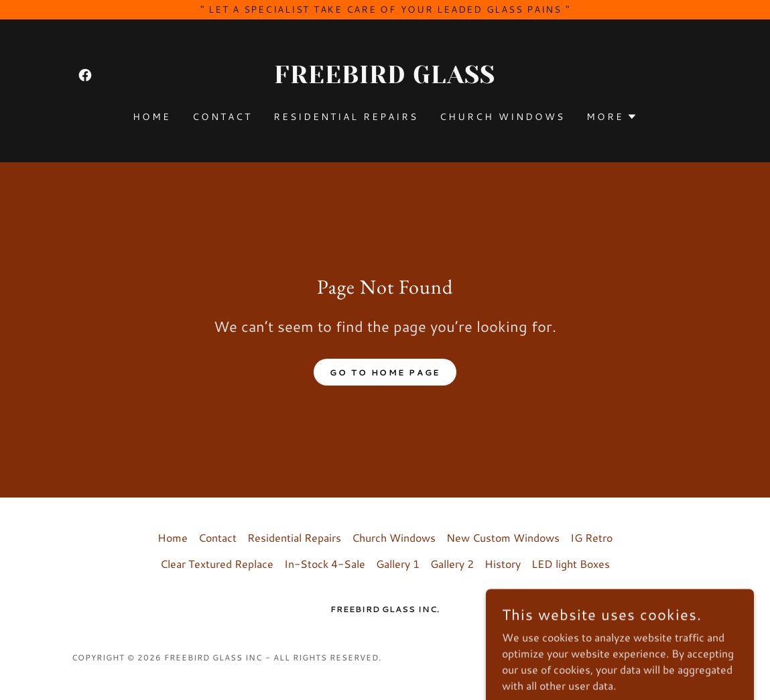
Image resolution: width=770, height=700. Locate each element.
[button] (612, 117)
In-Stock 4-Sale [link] (325, 564)
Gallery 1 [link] (398, 564)
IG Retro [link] (591, 537)
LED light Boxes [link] (571, 564)
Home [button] (173, 537)
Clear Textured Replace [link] (217, 564)
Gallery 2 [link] (452, 564)
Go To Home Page (385, 372)
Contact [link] (222, 117)
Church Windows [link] (502, 117)
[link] (85, 75)
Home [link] (152, 117)
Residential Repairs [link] (346, 117)
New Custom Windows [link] (503, 537)
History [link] (503, 564)
